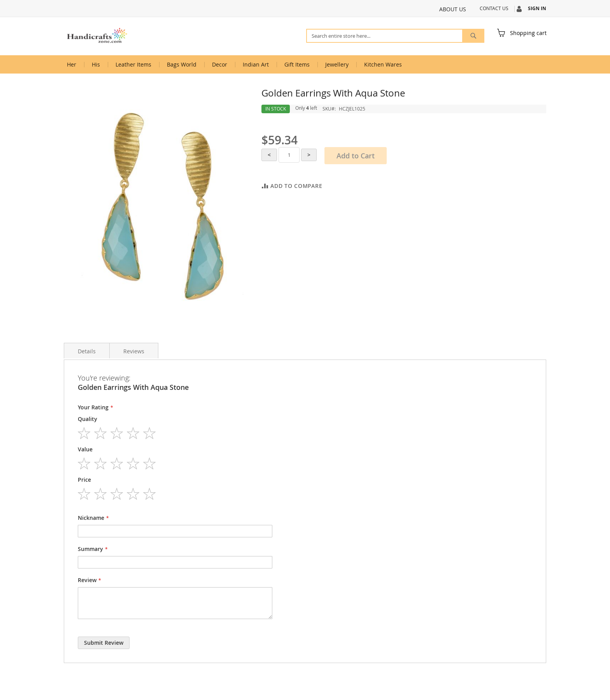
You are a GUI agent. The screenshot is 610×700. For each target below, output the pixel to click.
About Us (453, 9)
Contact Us (494, 8)
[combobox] (395, 36)
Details (87, 351)
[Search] (473, 36)
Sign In (537, 9)
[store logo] (97, 36)
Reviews (134, 351)
